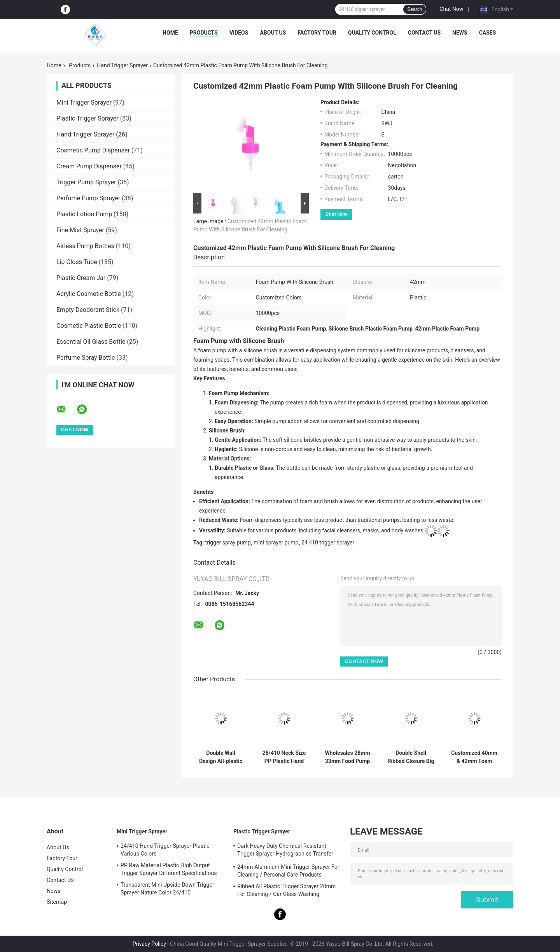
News (460, 33)
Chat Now (451, 9)
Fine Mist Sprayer (80, 230)
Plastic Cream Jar (81, 278)
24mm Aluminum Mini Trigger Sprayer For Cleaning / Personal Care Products (288, 871)
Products (204, 33)
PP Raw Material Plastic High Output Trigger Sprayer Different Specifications (169, 869)
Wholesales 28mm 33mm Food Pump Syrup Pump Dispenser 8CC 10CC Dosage (347, 757)
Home (170, 33)
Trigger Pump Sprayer (86, 182)
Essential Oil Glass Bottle (91, 342)
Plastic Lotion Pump (84, 214)
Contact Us (424, 33)
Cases (488, 33)
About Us (273, 33)
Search (415, 9)
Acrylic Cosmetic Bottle (89, 294)
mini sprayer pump (276, 542)
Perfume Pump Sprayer (88, 198)
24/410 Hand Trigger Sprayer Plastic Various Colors (165, 850)
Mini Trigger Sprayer (84, 102)
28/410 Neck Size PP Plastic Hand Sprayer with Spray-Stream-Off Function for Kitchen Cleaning (284, 757)
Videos (239, 33)
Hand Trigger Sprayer (122, 65)
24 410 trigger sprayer (328, 542)
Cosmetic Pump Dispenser (93, 150)
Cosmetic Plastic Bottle (89, 326)
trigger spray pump (228, 542)
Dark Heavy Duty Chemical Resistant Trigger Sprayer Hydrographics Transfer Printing (285, 851)
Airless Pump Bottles (85, 246)
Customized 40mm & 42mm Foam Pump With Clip (474, 757)
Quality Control (372, 33)
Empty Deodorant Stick (88, 310)
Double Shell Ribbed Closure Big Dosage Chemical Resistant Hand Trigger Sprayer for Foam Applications (411, 757)
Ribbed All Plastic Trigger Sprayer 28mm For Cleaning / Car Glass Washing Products (286, 891)
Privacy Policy (149, 944)
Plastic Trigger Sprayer (87, 118)
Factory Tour (317, 33)
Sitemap (57, 902)
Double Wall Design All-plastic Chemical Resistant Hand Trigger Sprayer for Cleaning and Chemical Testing (221, 757)
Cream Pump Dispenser (89, 166)
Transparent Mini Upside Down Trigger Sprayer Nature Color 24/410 (167, 889)
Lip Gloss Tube (77, 262)
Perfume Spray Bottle (86, 358)
